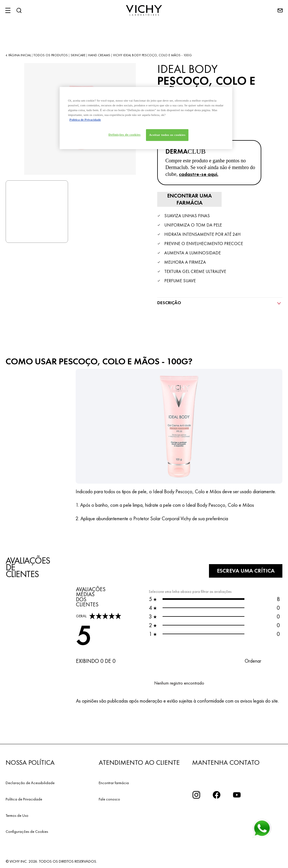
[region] (146, 118)
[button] (259, 660)
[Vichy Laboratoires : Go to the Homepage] (144, 10)
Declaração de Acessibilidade (30, 782)
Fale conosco (109, 798)
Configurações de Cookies (27, 831)
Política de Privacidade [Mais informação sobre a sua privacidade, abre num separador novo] (85, 120)
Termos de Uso (17, 815)
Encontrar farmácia (114, 782)
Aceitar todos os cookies (167, 135)
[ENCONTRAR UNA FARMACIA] (188, 199)
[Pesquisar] (19, 10)
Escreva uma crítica (244, 570)
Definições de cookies (124, 134)
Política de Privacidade (24, 798)
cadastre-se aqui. (199, 174)
